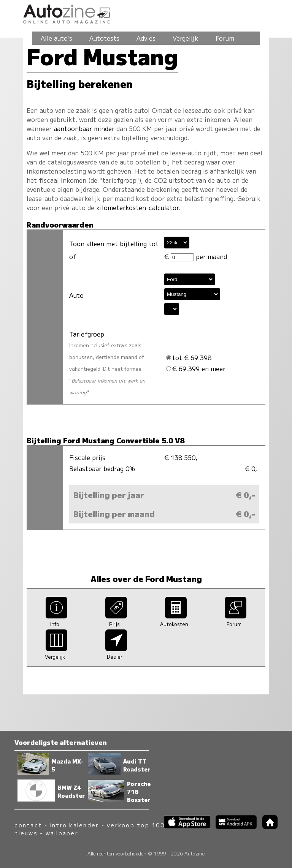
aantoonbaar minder (84, 128)
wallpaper (62, 833)
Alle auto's (56, 38)
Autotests (104, 38)
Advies (146, 38)
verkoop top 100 (136, 825)
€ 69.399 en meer (196, 368)
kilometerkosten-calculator (137, 207)
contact (28, 825)
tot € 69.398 (189, 357)
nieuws (26, 833)
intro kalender (75, 825)
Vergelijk (186, 38)
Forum (225, 38)
